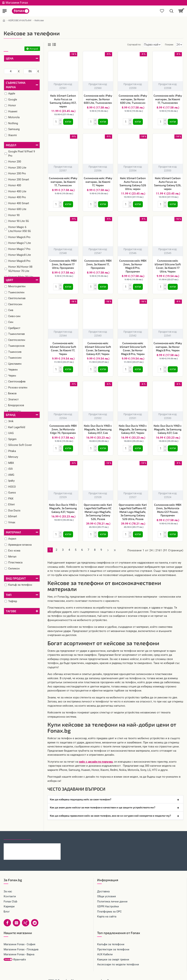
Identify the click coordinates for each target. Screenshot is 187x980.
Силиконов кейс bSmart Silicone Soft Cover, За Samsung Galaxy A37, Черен (98, 346)
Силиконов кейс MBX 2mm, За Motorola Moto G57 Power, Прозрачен (168, 506)
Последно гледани (17, 831)
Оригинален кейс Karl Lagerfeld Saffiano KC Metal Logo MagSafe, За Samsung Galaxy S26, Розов (98, 508)
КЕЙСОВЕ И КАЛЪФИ (20, 20)
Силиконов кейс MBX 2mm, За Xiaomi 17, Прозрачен (98, 263)
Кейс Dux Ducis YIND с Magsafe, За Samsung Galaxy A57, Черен (133, 426)
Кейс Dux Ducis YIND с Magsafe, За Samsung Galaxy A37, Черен (63, 505)
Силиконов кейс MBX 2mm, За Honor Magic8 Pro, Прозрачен (133, 264)
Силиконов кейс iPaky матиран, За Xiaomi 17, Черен (98, 181)
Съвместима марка (16, 85)
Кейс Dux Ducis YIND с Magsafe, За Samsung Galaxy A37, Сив (168, 426)
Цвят (9, 280)
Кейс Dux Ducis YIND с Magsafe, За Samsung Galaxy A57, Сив (98, 426)
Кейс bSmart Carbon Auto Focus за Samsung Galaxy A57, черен (63, 101)
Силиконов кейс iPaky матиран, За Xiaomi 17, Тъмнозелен (168, 99)
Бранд (11, 415)
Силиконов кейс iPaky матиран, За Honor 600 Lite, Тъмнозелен (98, 99)
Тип (9, 595)
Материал (13, 532)
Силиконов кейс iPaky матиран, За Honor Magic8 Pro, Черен (168, 344)
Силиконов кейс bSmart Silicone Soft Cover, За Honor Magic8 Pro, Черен (133, 346)
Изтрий (34, 49)
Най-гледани (44, 831)
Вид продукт (16, 578)
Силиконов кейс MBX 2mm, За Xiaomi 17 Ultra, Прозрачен (63, 263)
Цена (10, 58)
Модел (11, 145)
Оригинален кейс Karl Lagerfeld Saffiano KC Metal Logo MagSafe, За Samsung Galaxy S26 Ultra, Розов (133, 508)
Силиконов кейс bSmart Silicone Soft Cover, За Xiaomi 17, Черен (63, 346)
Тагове (11, 611)
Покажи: (169, 45)
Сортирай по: (121, 45)
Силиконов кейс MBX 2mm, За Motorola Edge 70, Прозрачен (63, 426)
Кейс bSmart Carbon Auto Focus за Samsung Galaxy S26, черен (168, 183)
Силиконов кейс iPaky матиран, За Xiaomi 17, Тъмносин (63, 181)
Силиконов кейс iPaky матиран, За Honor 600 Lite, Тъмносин (133, 99)
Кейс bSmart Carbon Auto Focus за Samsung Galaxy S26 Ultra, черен (133, 183)
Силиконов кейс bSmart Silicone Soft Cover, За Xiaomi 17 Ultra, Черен (168, 264)
